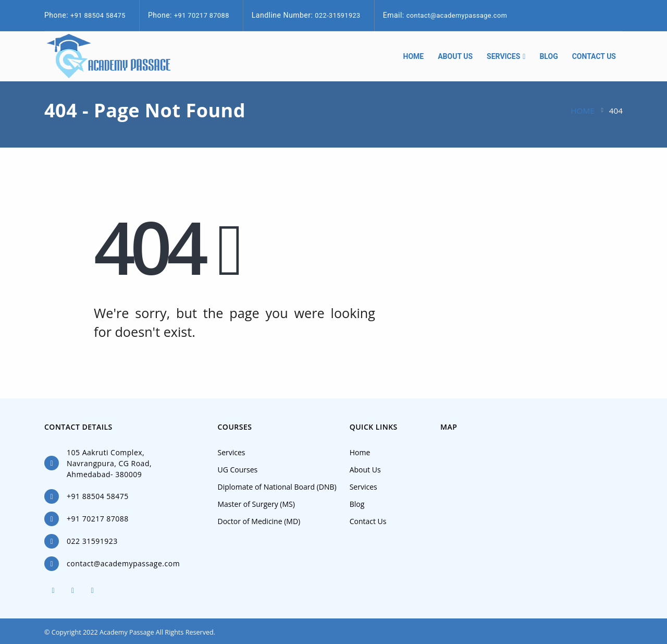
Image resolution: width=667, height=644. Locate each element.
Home (414, 56)
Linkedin (92, 590)
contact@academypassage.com (457, 15)
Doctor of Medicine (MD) (259, 521)
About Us (455, 56)
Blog (548, 56)
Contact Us (594, 56)
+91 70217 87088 (202, 15)
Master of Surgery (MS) (256, 504)
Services (503, 56)
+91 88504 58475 (98, 15)
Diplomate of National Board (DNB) (277, 487)
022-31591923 (337, 15)
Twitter (73, 590)
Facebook (53, 590)
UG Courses (238, 470)
